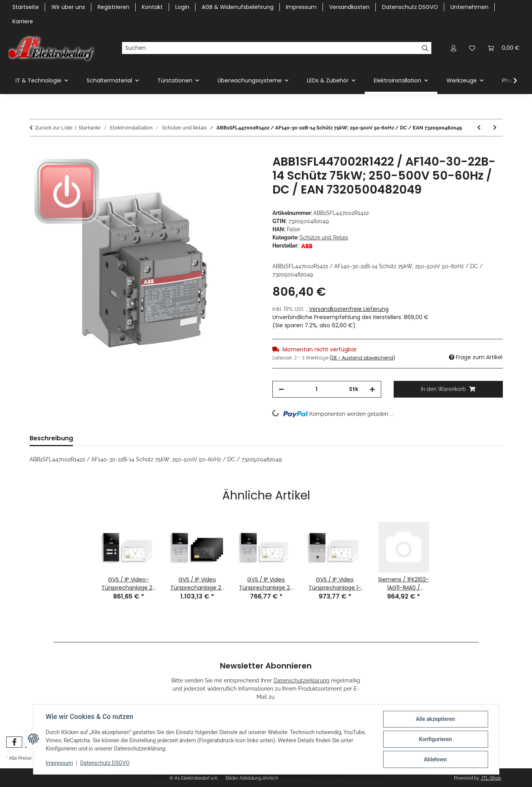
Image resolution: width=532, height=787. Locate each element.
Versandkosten (349, 7)
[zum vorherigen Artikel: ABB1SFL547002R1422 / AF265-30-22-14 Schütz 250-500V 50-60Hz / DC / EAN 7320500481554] (479, 128)
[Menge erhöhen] (372, 389)
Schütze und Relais (324, 237)
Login (182, 7)
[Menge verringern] (281, 389)
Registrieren (113, 7)
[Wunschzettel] (472, 48)
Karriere (23, 21)
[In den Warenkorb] (36, 150)
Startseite (26, 7)
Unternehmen (469, 7)
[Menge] (317, 389)
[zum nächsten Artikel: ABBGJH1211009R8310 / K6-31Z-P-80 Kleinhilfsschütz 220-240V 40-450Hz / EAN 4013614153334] (495, 128)
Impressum (59, 763)
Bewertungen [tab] (107, 438)
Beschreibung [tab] (51, 438)
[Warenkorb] (504, 48)
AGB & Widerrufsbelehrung (238, 7)
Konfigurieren (435, 739)
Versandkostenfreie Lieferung (349, 309)
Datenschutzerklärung (302, 681)
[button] (454, 48)
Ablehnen (435, 759)
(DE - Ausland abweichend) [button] (362, 358)
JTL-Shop (491, 778)
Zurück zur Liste (54, 128)
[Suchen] (270, 48)
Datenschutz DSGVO (105, 763)
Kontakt (152, 7)
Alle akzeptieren (435, 719)
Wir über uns (68, 7)
